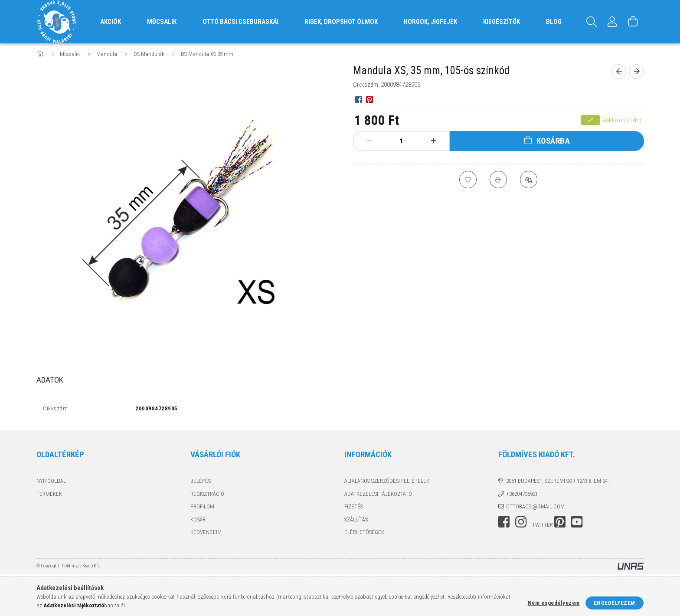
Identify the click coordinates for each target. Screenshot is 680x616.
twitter (543, 526)
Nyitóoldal (51, 483)
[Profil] (612, 22)
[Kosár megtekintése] (633, 22)
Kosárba (553, 141)
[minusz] (369, 141)
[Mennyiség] (402, 141)
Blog (554, 22)
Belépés (201, 483)
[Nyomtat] (498, 180)
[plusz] (434, 141)
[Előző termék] (619, 72)
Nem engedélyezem (554, 603)
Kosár (198, 521)
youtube (577, 524)
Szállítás (356, 521)
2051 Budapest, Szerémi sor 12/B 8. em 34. (557, 483)
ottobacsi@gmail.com (535, 509)
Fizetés (354, 509)
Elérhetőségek (364, 534)
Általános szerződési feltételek (387, 483)
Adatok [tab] (50, 380)
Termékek (49, 496)
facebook (504, 524)
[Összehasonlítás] (529, 180)
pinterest (560, 524)
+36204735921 (522, 496)
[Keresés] (592, 22)
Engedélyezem (615, 603)
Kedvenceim (206, 534)
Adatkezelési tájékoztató (378, 496)
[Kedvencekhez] (468, 180)
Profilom (202, 509)
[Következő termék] (636, 72)
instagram (521, 524)
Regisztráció (207, 496)
